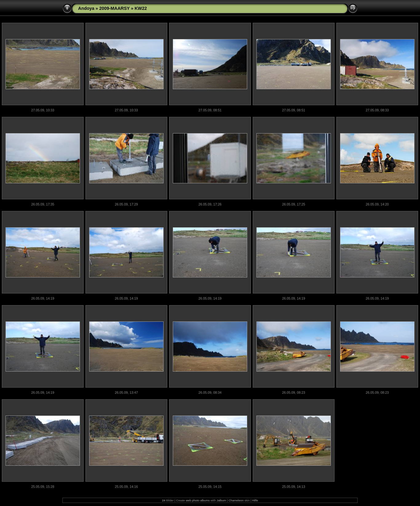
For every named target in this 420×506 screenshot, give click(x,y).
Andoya (86, 8)
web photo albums (198, 500)
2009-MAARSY (115, 8)
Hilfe (255, 500)
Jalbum (221, 500)
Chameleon (236, 500)
